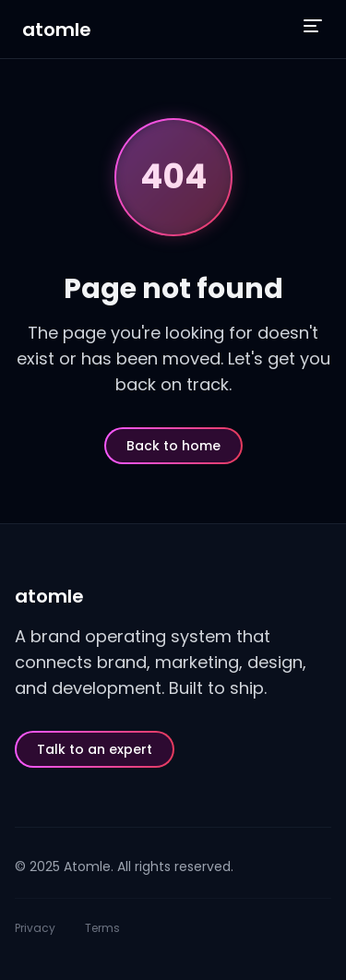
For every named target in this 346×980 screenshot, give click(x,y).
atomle (57, 30)
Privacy (35, 928)
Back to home (173, 446)
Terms (102, 928)
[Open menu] (313, 26)
